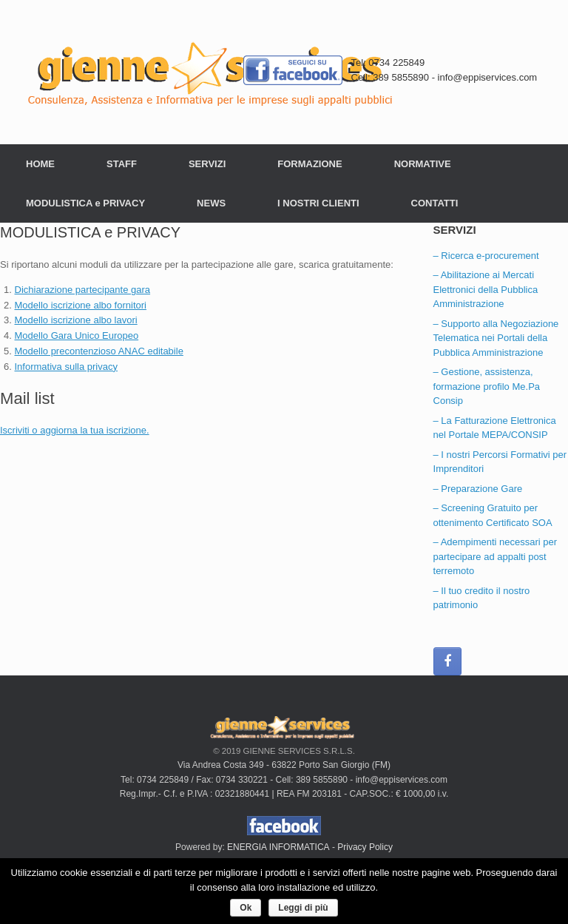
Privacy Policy (365, 847)
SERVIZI (207, 164)
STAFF (122, 164)
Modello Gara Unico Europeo (77, 335)
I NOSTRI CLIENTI (318, 203)
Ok (246, 908)
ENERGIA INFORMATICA (278, 847)
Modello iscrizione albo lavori (76, 320)
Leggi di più (303, 908)
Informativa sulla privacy (66, 367)
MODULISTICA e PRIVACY (85, 203)
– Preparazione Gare (478, 489)
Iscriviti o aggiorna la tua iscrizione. (75, 430)
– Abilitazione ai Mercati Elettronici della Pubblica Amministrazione (486, 289)
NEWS (211, 203)
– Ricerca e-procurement (486, 256)
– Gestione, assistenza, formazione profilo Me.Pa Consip (487, 386)
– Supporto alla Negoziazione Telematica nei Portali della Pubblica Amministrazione (496, 338)
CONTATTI (435, 203)
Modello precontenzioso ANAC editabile (99, 351)
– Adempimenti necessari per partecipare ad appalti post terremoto (496, 556)
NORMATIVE (423, 164)
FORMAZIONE (310, 164)
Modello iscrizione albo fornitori (81, 305)
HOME (40, 164)
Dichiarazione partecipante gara (83, 290)
